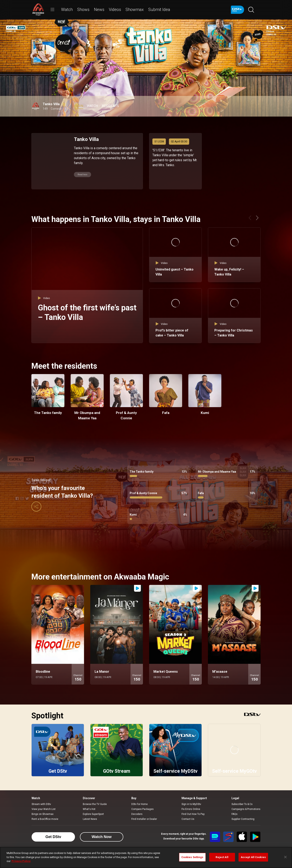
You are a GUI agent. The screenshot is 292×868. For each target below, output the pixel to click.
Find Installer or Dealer (144, 819)
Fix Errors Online (191, 809)
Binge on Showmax (43, 814)
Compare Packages (142, 809)
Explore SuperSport (93, 814)
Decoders (137, 814)
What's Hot (89, 809)
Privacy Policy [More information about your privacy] (21, 861)
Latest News (90, 819)
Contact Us (188, 819)
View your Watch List (44, 809)
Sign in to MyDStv (191, 804)
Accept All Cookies (253, 857)
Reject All (222, 857)
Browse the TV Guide (95, 804)
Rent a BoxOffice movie (45, 819)
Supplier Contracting (243, 819)
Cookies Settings (192, 857)
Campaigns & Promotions (246, 809)
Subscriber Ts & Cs (242, 804)
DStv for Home (139, 804)
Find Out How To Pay (193, 814)
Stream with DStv (41, 804)
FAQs (234, 814)
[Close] (285, 857)
